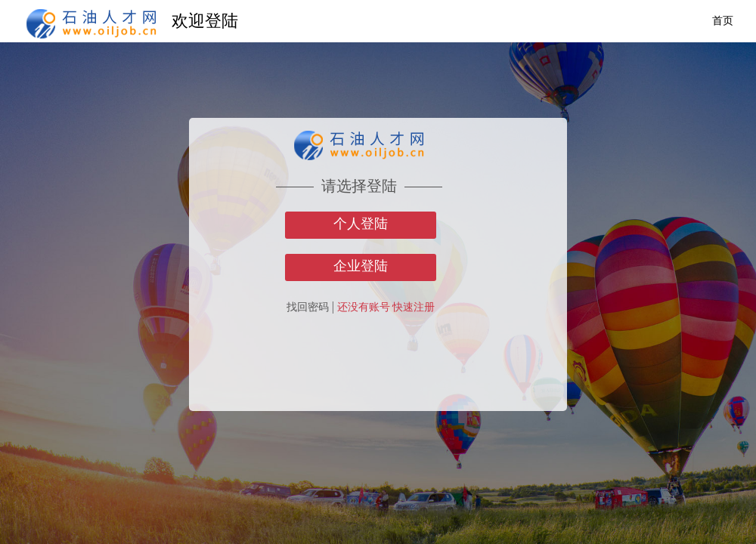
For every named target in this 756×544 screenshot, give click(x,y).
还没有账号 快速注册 (386, 307)
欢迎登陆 (205, 21)
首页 (723, 21)
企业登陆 (361, 266)
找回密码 (308, 307)
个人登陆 (361, 224)
